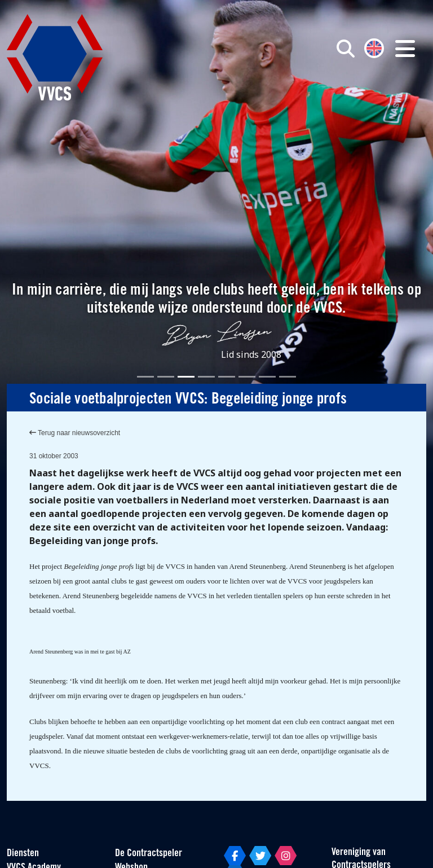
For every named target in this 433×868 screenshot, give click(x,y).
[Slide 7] (267, 377)
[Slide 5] (227, 377)
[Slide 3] (186, 377)
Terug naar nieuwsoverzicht (75, 433)
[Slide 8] (288, 377)
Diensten (23, 854)
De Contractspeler (149, 854)
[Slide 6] (247, 377)
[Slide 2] (166, 377)
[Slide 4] (206, 377)
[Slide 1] (145, 377)
